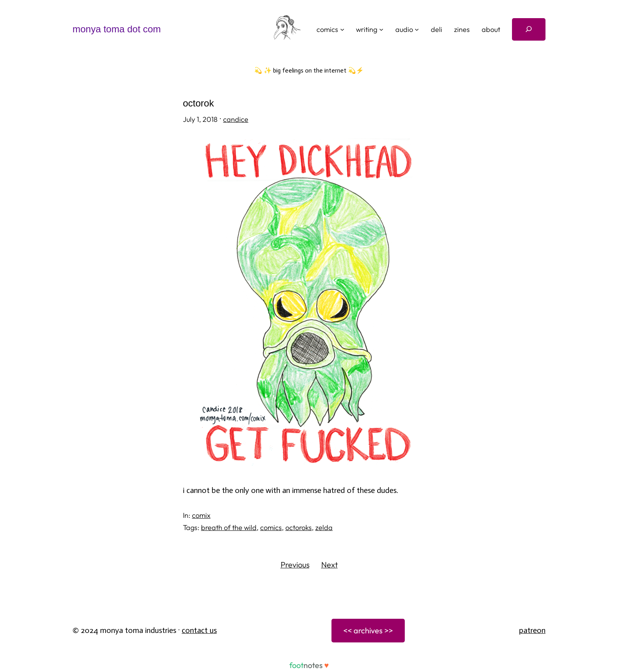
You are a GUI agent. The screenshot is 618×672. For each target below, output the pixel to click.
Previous (295, 565)
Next (329, 565)
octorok (198, 103)
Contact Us (199, 630)
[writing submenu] (381, 29)
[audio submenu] (417, 29)
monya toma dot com (117, 29)
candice (236, 119)
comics (271, 527)
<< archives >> (368, 630)
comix (201, 515)
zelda (324, 527)
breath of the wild (229, 527)
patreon (532, 630)
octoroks (299, 527)
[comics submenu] (342, 29)
